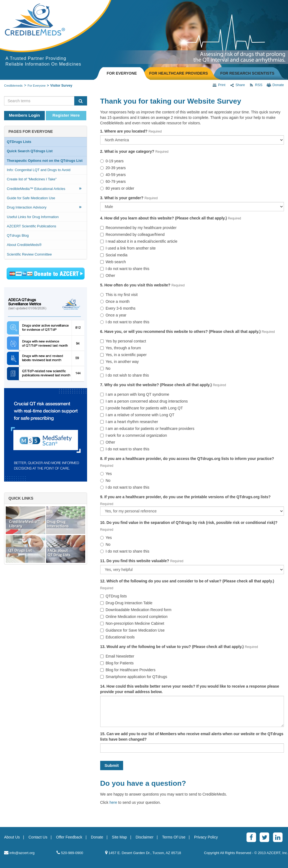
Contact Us (38, 837)
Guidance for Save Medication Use (132, 630)
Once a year (113, 315)
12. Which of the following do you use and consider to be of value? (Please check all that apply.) (187, 581)
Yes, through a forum (121, 348)
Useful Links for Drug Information (33, 217)
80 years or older (117, 188)
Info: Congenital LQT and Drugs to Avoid (39, 170)
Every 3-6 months (118, 308)
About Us (12, 837)
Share (237, 85)
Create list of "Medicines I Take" (32, 179)
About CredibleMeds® (24, 245)
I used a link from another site (128, 248)
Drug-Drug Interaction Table (126, 603)
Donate (275, 85)
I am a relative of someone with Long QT (137, 415)
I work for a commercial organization (134, 435)
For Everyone (37, 86)
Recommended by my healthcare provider (138, 228)
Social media (114, 255)
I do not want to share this (125, 269)
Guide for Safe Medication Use (31, 198)
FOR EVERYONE (122, 73)
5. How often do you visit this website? (135, 285)
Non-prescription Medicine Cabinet (132, 623)
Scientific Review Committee (29, 254)
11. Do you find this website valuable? (135, 561)
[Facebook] (251, 837)
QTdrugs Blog (18, 235)
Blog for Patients (117, 663)
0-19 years (112, 161)
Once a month (115, 301)
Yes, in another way (120, 362)
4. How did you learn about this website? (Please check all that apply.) (164, 218)
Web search (113, 262)
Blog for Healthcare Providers (128, 670)
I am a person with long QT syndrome (135, 394)
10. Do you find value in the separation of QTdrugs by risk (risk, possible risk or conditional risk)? (189, 523)
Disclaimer (145, 837)
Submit (112, 765)
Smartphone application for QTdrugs (134, 677)
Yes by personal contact (123, 341)
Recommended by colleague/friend (132, 234)
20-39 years (113, 168)
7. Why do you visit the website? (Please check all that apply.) (156, 385)
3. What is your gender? (122, 198)
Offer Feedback (69, 837)
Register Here (66, 115)
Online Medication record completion (134, 617)
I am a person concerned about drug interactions (144, 401)
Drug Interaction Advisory (44, 207)
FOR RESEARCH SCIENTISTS (247, 73)
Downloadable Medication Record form (136, 610)
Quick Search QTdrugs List (30, 151)
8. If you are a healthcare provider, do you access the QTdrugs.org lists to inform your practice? (187, 459)
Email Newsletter (117, 656)
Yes (106, 474)
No (105, 368)
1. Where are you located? (124, 131)
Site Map (119, 837)
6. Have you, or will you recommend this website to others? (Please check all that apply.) (180, 332)
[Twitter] (264, 837)
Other (108, 275)
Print (219, 85)
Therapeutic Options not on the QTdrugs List (45, 161)
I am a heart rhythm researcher (129, 422)
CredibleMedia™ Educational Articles (44, 188)
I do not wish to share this (125, 375)
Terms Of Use (174, 837)
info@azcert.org (19, 853)
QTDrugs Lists (19, 142)
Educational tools (118, 637)
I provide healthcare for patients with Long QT (142, 408)
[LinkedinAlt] (278, 837)
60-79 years (113, 181)
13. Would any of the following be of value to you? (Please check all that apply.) (172, 647)
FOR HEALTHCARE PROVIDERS (178, 73)
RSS (256, 85)
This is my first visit (119, 295)
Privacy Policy (206, 837)
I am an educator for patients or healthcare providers (147, 429)
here (113, 802)
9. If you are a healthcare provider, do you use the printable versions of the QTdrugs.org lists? (185, 497)
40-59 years (113, 175)
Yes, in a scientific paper (123, 355)
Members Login (25, 115)
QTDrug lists (114, 596)
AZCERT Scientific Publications (32, 226)
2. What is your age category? (127, 151)
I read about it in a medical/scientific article (139, 241)
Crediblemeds (13, 86)
